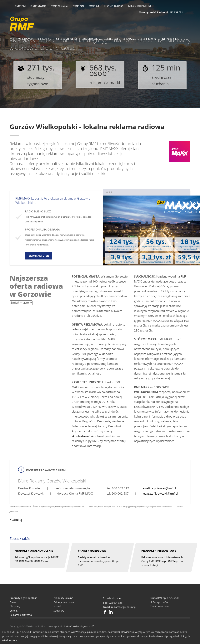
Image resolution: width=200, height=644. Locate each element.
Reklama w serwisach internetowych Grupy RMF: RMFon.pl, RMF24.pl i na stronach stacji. (162, 561)
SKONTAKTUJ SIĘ (39, 256)
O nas (13, 602)
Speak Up (59, 611)
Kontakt (58, 606)
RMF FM (20, 6)
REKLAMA (25, 39)
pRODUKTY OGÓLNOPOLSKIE (34, 551)
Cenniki (14, 611)
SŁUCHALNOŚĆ (67, 39)
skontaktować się (83, 436)
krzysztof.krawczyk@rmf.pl (160, 493)
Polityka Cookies (70, 626)
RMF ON (78, 6)
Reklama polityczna (21, 615)
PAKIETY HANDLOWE (92, 551)
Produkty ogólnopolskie (23, 598)
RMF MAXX (38, 6)
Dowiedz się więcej (131, 632)
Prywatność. (87, 626)
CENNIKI (44, 39)
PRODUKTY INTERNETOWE (159, 551)
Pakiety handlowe (64, 602)
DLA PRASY (148, 39)
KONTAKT (169, 39)
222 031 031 (176, 12)
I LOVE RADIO (114, 6)
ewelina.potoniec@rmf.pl (159, 488)
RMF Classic (59, 6)
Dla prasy (15, 606)
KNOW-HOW (92, 39)
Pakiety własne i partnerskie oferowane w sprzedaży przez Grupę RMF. (99, 561)
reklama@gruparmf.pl (124, 607)
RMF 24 (94, 6)
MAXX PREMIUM (140, 6)
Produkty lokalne (63, 598)
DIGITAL (113, 39)
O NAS (129, 39)
